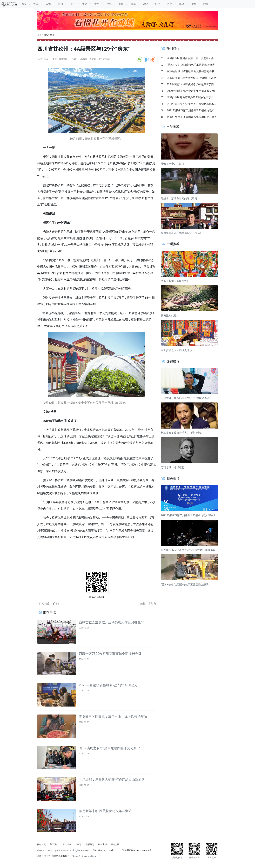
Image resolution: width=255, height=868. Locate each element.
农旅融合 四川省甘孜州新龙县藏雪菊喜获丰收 (193, 71)
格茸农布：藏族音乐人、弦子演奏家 (182, 433)
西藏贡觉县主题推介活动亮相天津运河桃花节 (111, 622)
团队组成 (67, 844)
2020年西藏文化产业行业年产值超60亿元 (191, 91)
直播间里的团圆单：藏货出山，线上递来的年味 (113, 717)
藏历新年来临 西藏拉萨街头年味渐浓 (105, 811)
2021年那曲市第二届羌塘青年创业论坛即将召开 (195, 110)
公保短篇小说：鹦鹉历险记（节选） (182, 233)
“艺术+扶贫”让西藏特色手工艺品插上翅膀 (191, 65)
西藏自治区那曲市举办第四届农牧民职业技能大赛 (195, 97)
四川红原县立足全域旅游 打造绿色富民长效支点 (195, 104)
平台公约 (115, 844)
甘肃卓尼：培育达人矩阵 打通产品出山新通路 (112, 780)
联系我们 (90, 844)
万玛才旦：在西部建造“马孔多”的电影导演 (185, 398)
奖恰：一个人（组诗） (174, 164)
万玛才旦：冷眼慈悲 (173, 467)
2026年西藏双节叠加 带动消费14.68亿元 (108, 685)
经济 (52, 35)
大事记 (78, 844)
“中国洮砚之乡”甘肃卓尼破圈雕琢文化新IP (109, 748)
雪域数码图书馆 (59, 856)
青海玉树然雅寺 (170, 316)
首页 (39, 35)
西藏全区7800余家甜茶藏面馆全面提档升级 (110, 654)
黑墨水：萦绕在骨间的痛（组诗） (180, 198)
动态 (46, 35)
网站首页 (41, 844)
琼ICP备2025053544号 (103, 850)
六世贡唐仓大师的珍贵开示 (176, 350)
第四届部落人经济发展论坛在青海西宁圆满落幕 (194, 84)
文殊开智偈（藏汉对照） (175, 281)
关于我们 (54, 844)
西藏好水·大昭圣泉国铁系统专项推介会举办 (192, 117)
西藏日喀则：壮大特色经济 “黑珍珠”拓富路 (191, 78)
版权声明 (102, 844)
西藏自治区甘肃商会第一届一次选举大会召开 (193, 58)
